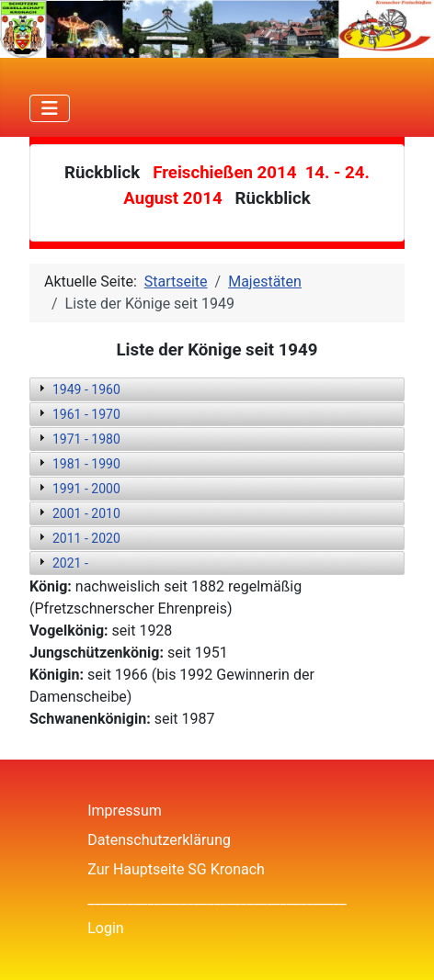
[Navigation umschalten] (50, 108)
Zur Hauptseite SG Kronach (176, 869)
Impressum (125, 811)
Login (105, 928)
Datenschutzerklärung (159, 840)
